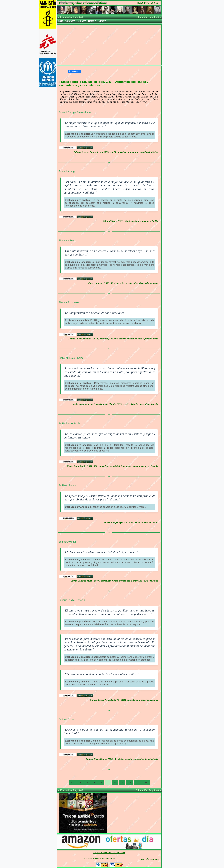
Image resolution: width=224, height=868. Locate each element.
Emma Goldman (67, 542)
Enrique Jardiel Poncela (72, 600)
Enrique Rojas (66, 719)
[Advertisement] (109, 45)
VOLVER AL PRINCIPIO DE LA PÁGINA (109, 853)
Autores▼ (70, 21)
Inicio (60, 21)
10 (130, 782)
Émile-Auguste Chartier (71, 358)
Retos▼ (92, 21)
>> (146, 782)
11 (138, 782)
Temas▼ (82, 21)
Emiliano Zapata (67, 485)
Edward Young (66, 171)
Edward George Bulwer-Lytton (75, 112)
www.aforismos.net (150, 859)
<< (73, 782)
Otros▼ (102, 21)
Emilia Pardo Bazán (69, 424)
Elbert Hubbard (67, 241)
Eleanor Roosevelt (69, 302)
